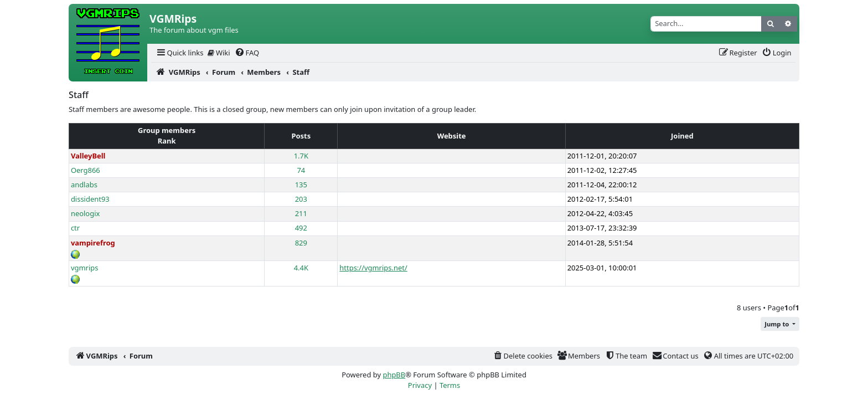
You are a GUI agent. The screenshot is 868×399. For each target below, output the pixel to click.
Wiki (219, 53)
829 (301, 243)
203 (301, 199)
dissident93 (90, 199)
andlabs (84, 185)
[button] (780, 324)
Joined (682, 136)
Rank (167, 141)
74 (301, 170)
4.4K (301, 268)
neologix (86, 213)
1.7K (301, 156)
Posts (301, 136)
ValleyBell (88, 156)
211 (301, 213)
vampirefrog (93, 243)
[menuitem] (179, 53)
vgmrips (85, 268)
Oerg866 (86, 170)
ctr (75, 228)
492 (301, 228)
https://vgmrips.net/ (373, 268)
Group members (167, 130)
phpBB (394, 375)
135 (301, 185)
